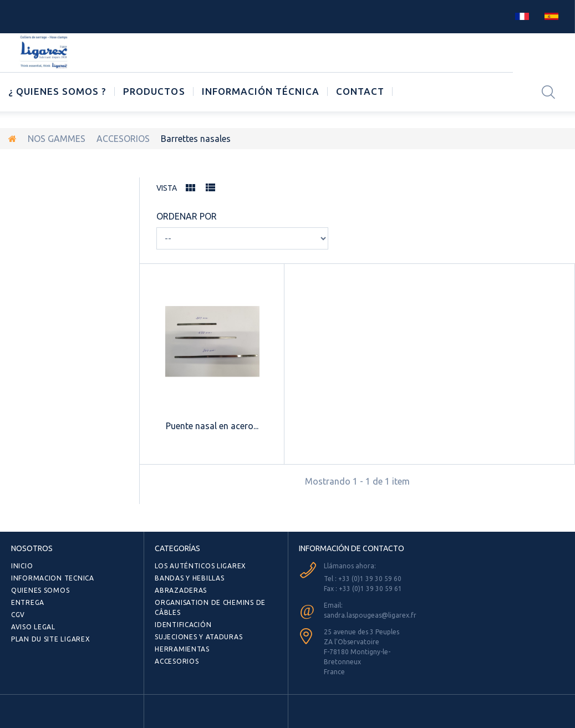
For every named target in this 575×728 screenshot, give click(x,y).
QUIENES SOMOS (40, 590)
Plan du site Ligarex (50, 639)
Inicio (22, 566)
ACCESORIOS (123, 139)
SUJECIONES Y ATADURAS (199, 637)
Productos (154, 91)
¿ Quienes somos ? (57, 91)
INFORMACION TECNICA (53, 578)
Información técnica (261, 91)
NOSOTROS (32, 548)
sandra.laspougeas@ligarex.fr (370, 615)
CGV (18, 615)
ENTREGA (28, 602)
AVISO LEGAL (33, 627)
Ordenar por (187, 216)
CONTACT (360, 91)
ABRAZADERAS (181, 590)
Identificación (183, 625)
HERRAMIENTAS (182, 649)
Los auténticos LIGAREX (200, 566)
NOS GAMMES (57, 139)
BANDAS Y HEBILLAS (189, 578)
